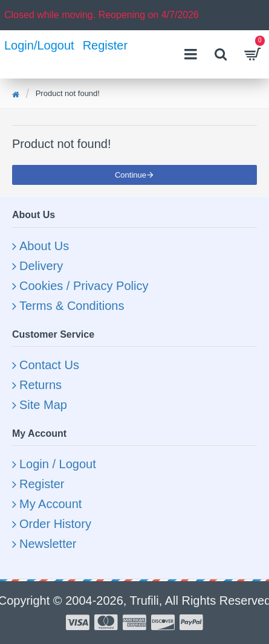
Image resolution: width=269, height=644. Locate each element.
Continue (131, 175)
